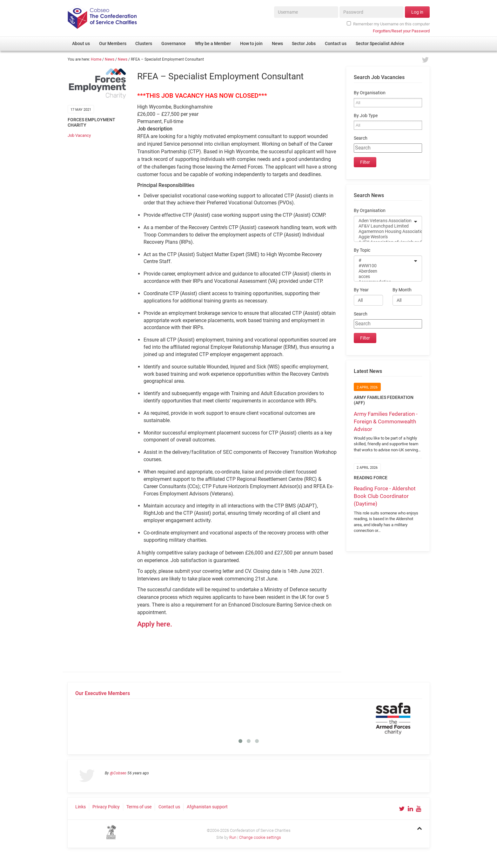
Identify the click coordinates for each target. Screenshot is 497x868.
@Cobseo (118, 773)
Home (96, 59)
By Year (361, 290)
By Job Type (366, 116)
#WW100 (384, 266)
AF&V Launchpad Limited (384, 226)
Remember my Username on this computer (388, 24)
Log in (417, 12)
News (110, 59)
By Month (402, 290)
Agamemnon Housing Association (384, 232)
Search (361, 138)
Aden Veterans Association (384, 221)
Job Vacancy (79, 135)
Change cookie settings (260, 837)
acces (384, 277)
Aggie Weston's (384, 237)
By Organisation (370, 93)
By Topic (362, 250)
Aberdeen (384, 271)
